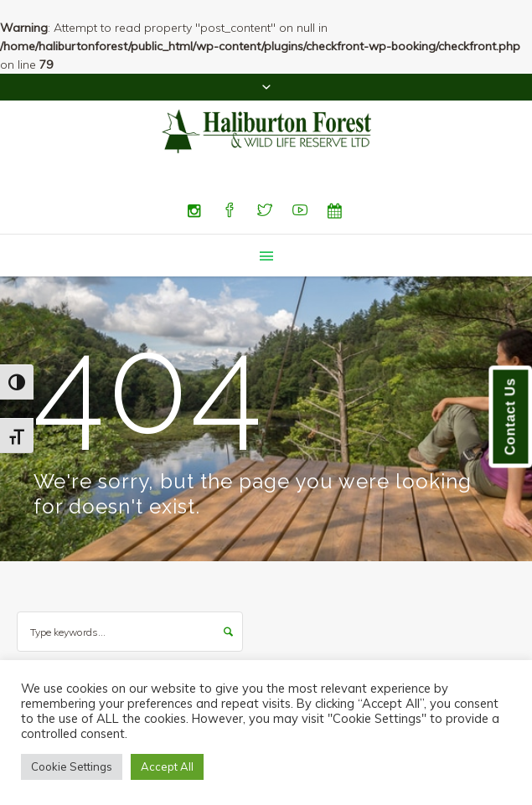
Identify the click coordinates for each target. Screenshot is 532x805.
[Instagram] (194, 211)
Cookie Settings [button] (72, 766)
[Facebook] (230, 211)
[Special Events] (335, 211)
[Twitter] (265, 211)
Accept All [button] (167, 766)
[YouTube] (300, 211)
